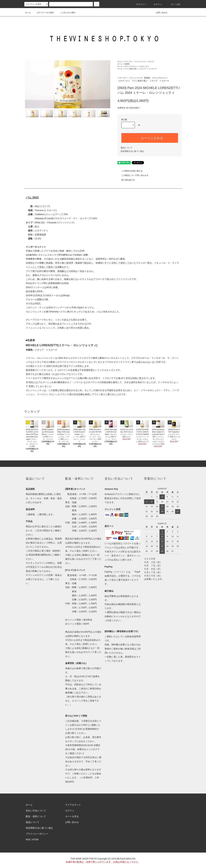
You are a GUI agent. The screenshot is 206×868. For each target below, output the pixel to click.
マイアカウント (73, 805)
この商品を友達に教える (130, 171)
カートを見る (72, 816)
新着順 (127, 64)
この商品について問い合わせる (133, 175)
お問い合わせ (160, 13)
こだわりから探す (66, 13)
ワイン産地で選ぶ (131, 69)
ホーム (28, 13)
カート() (174, 4)
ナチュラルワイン (131, 66)
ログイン (156, 4)
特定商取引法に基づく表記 (132, 151)
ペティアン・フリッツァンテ (135, 62)
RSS (28, 840)
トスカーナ (153, 69)
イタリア (151, 62)
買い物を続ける (126, 180)
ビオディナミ (145, 66)
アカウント (139, 4)
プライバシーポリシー (37, 834)
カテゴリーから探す (43, 13)
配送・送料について (36, 816)
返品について (126, 148)
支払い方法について (36, 811)
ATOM (35, 840)
